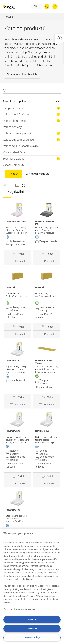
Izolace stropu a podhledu (18, 140)
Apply (5, 90)
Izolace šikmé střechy (16, 121)
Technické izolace (13, 159)
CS (35, 6)
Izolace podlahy (12, 127)
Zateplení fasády (13, 108)
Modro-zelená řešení (15, 152)
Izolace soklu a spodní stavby (20, 146)
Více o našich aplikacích (22, 74)
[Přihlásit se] (55, 6)
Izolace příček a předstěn (18, 133)
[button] (61, 6)
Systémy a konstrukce (37, 174)
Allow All (32, 620)
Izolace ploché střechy (16, 114)
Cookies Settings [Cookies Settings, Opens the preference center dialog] (32, 637)
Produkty (14, 174)
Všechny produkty (13, 165)
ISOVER (9, 17)
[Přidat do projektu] (17, 254)
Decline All (32, 629)
